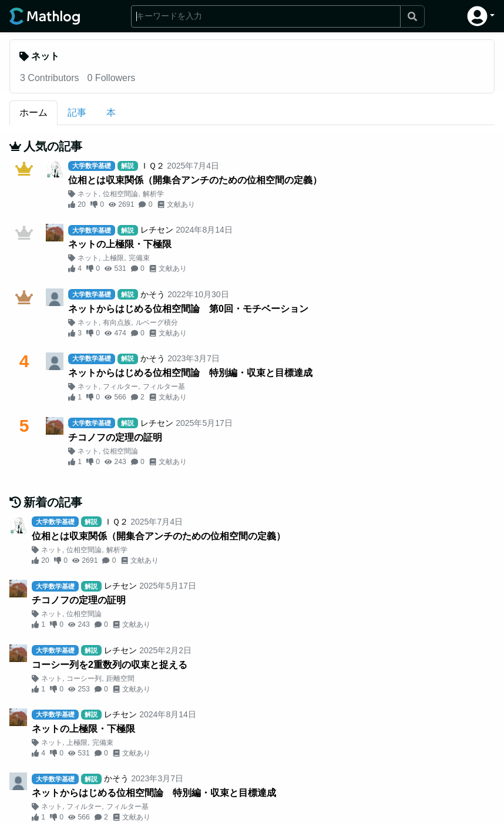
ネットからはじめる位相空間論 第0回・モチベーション (188, 309)
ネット (88, 194)
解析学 (153, 194)
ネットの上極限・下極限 (120, 244)
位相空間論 (120, 194)
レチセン (157, 230)
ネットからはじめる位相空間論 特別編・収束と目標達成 (190, 373)
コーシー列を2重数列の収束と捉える (110, 665)
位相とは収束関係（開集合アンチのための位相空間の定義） (195, 180)
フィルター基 (164, 387)
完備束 (139, 258)
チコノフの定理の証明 (115, 437)
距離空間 (120, 678)
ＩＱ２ (152, 166)
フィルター (120, 387)
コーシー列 (84, 678)
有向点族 (117, 323)
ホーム (33, 112)
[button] (481, 16)
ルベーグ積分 (157, 323)
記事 (77, 112)
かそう (153, 294)
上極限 (113, 258)
